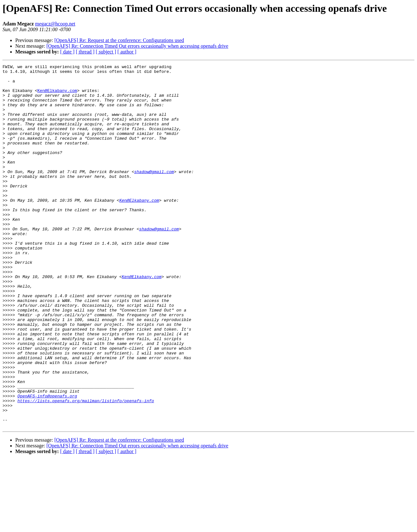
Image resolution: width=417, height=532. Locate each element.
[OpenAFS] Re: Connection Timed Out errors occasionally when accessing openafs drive (137, 46)
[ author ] (127, 52)
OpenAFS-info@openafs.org (47, 463)
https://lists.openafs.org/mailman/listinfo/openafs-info (86, 468)
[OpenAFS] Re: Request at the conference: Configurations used (119, 40)
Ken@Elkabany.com (57, 96)
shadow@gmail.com (154, 193)
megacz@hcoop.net (55, 24)
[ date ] (67, 52)
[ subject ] (106, 52)
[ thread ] (85, 52)
